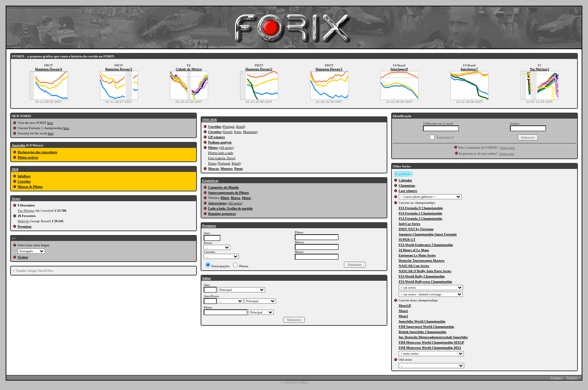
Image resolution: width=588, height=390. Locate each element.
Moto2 (403, 311)
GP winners (217, 137)
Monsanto (250, 132)
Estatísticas (210, 181)
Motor (247, 198)
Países (212, 163)
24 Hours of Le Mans (414, 250)
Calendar (405, 180)
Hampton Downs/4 (49, 69)
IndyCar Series (409, 224)
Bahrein (23, 221)
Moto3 (403, 316)
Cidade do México (189, 69)
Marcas (214, 169)
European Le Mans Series (417, 255)
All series (226, 148)
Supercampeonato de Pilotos (229, 193)
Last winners (408, 191)
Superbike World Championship (422, 321)
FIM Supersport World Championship (426, 327)
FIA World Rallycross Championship (425, 282)
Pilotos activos (28, 157)
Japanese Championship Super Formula (428, 234)
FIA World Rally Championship (422, 276)
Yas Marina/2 (540, 69)
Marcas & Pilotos (30, 187)
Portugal (229, 126)
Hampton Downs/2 (259, 69)
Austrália (18, 145)
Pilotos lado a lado (221, 153)
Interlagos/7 (469, 69)
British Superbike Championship (422, 332)
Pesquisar (25, 226)
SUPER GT (407, 239)
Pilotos (213, 148)
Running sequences (222, 214)
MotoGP (405, 306)
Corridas (24, 181)
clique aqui (507, 148)
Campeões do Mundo (223, 187)
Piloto (225, 198)
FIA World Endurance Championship (426, 245)
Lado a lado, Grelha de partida (230, 208)
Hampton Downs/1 (329, 69)
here (50, 123)
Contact (556, 378)
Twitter (23, 257)
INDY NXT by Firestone (416, 229)
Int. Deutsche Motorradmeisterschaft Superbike (433, 337)
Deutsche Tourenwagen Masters (421, 261)
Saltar (207, 278)
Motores (226, 169)
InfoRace (24, 176)
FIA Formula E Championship (421, 208)
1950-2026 (209, 120)
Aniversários (217, 203)
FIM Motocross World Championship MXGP (431, 342)
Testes (16, 199)
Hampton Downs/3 (119, 69)
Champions (407, 185)
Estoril (228, 132)
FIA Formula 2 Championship (420, 213)
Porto (238, 132)
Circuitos (215, 132)
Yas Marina (26, 211)
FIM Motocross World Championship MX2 (430, 348)
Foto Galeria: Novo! (222, 158)
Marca (235, 198)
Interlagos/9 (399, 69)
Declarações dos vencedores (37, 152)
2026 (15, 169)
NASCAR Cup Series (414, 266)
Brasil (240, 126)
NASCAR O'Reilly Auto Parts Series (425, 271)
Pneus (239, 169)
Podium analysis (220, 142)
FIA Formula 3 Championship (420, 218)
